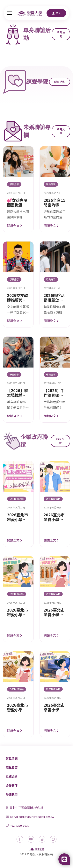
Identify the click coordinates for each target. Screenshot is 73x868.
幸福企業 (12, 776)
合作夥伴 (12, 785)
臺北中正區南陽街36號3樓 (25, 808)
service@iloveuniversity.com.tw (30, 817)
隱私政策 (12, 768)
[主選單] (9, 13)
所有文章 (61, 131)
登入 (56, 13)
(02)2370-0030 (18, 825)
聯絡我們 (12, 794)
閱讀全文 (14, 226)
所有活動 (61, 34)
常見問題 (12, 758)
